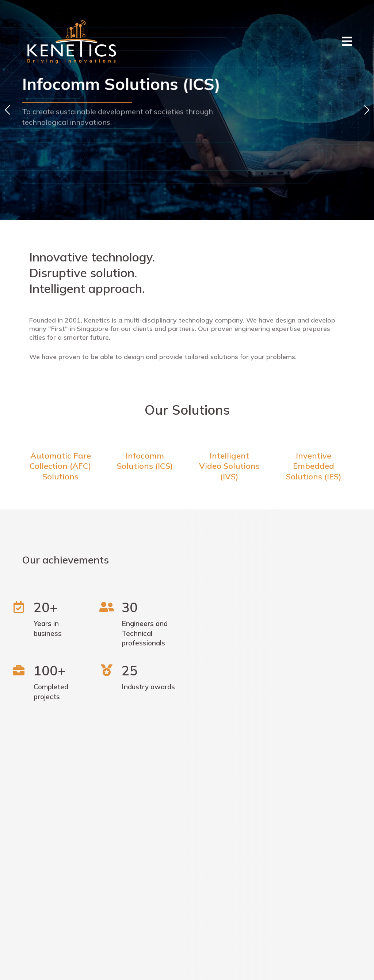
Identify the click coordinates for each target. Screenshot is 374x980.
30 (130, 607)
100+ (50, 670)
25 (130, 670)
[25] (107, 670)
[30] (107, 607)
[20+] (19, 607)
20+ (46, 607)
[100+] (19, 670)
